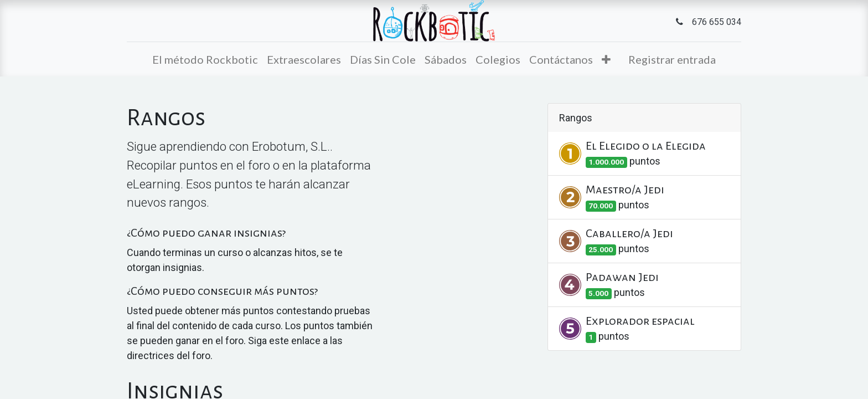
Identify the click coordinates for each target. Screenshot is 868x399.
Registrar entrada (672, 59)
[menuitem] (205, 59)
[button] (606, 59)
